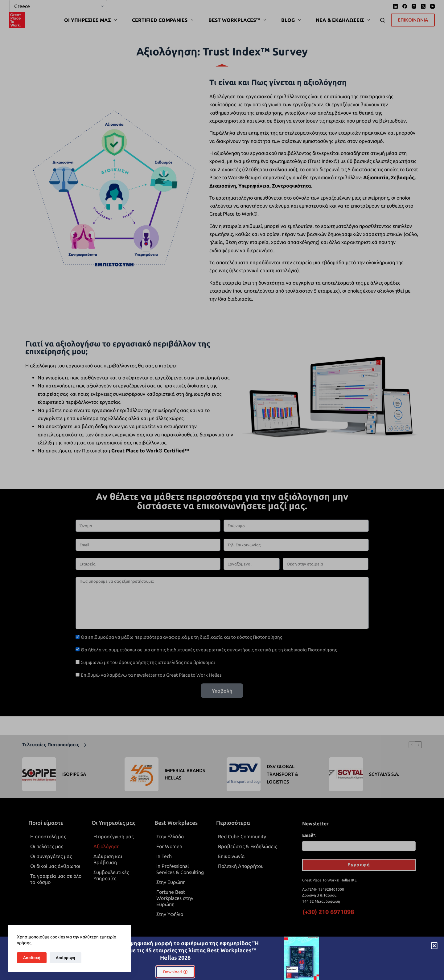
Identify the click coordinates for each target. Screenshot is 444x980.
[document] (222, 490)
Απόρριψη (66, 958)
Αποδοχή (32, 958)
